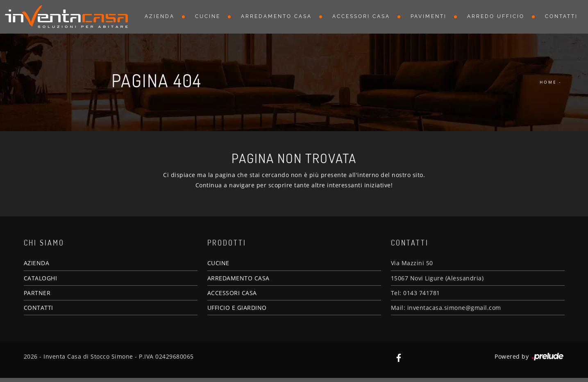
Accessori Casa (361, 16)
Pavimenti (429, 16)
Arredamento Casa (276, 16)
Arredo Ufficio (496, 16)
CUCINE (218, 263)
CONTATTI (39, 308)
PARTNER (37, 293)
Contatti (561, 16)
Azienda (160, 16)
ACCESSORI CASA (232, 293)
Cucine (208, 16)
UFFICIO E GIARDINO (237, 308)
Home (548, 82)
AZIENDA (37, 263)
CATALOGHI (41, 278)
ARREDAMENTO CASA (238, 278)
